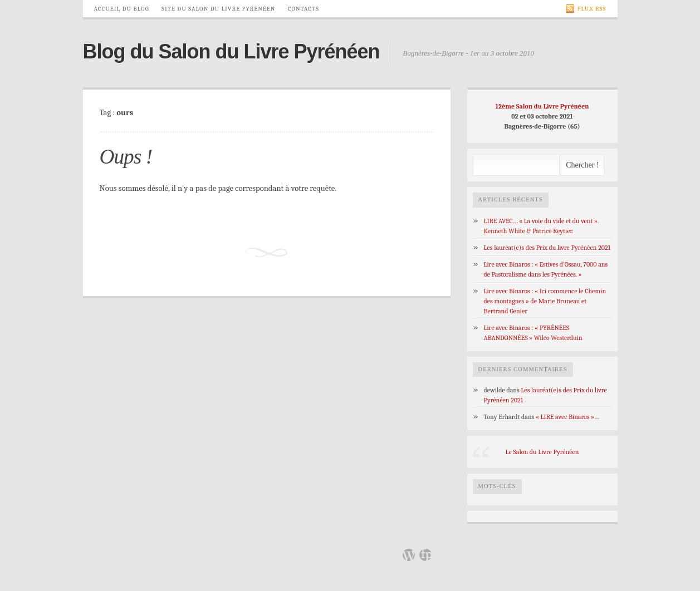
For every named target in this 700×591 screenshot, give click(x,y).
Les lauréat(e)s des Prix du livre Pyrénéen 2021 (547, 248)
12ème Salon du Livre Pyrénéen (542, 106)
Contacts (304, 9)
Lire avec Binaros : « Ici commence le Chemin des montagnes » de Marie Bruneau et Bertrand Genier (545, 301)
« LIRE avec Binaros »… (567, 417)
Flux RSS (586, 9)
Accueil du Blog (122, 9)
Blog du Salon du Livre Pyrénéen (231, 51)
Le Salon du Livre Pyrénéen (542, 452)
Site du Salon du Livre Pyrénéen (218, 9)
